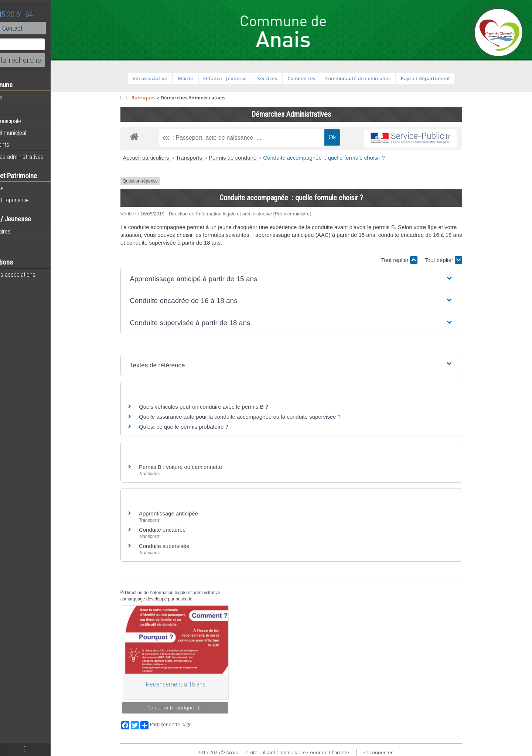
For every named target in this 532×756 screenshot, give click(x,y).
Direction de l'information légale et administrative (188, 593)
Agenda (16, 109)
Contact (40, 28)
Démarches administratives (39, 157)
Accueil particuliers (162, 158)
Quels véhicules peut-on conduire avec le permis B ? (219, 407)
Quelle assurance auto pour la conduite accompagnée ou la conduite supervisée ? (255, 417)
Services (283, 78)
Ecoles (14, 243)
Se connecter (393, 752)
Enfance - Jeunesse (241, 78)
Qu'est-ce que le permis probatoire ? (199, 427)
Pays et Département (441, 78)
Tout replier (415, 260)
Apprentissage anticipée (184, 513)
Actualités (18, 97)
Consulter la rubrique (189, 708)
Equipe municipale (28, 121)
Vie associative (166, 78)
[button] (307, 279)
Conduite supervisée (180, 546)
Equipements (22, 144)
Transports (205, 158)
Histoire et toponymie (32, 200)
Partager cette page (182, 725)
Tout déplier (459, 260)
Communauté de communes (373, 78)
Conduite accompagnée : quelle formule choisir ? (339, 158)
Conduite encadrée (178, 530)
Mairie (201, 78)
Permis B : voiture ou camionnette (196, 467)
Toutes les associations (35, 275)
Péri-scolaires (23, 231)
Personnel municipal (30, 133)
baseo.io (199, 599)
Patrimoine (19, 188)
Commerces (316, 78)
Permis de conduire (249, 158)
